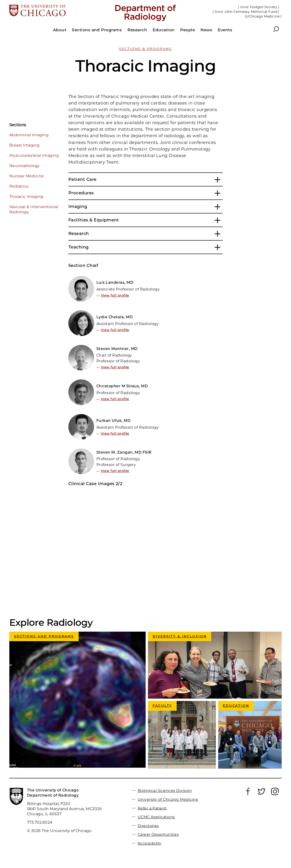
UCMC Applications (156, 817)
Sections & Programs (145, 49)
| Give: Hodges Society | (259, 7)
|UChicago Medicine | (263, 16)
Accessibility (150, 843)
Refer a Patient (152, 808)
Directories (148, 826)
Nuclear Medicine (27, 176)
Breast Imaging (25, 145)
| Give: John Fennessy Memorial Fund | (246, 12)
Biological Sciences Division (165, 791)
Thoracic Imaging (26, 197)
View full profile (115, 295)
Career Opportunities (158, 835)
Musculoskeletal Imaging (34, 156)
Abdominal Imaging (29, 135)
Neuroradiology (25, 166)
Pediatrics (19, 186)
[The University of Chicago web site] (54, 11)
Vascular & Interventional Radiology (34, 209)
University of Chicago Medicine (168, 800)
